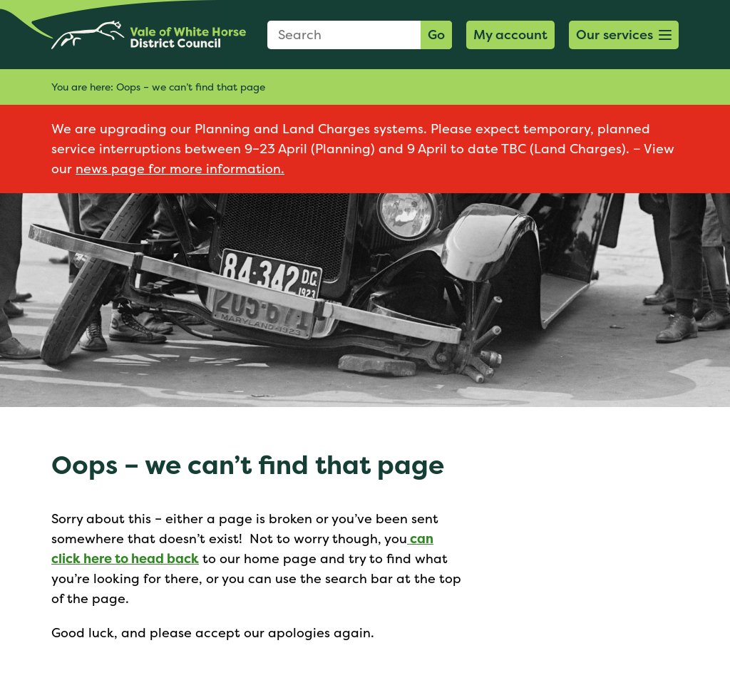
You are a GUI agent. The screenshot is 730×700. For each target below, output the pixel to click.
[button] (624, 35)
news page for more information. (180, 169)
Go (436, 35)
